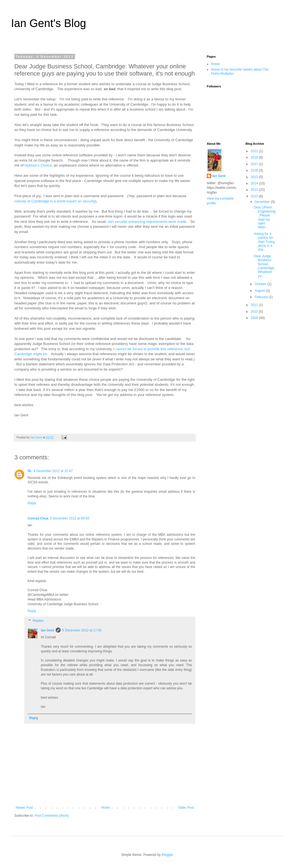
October (261, 284)
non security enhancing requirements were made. (148, 222)
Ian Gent (47, 630)
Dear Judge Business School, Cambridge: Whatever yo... (264, 266)
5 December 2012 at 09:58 (69, 518)
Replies (38, 621)
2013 (255, 190)
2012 (255, 196)
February (262, 297)
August (260, 291)
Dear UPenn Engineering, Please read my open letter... (265, 217)
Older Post (186, 808)
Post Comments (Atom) (52, 816)
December (263, 202)
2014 (255, 183)
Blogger (167, 855)
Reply (32, 503)
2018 (255, 157)
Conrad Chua (38, 518)
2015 (255, 177)
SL (30, 471)
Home (106, 808)
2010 (255, 312)
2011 (255, 305)
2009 (255, 318)
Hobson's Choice (38, 165)
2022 (255, 151)
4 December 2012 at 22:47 (53, 471)
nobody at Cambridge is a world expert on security (55, 201)
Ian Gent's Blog (49, 23)
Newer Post (24, 808)
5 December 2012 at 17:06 (82, 630)
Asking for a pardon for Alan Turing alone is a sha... (264, 242)
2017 (255, 164)
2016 (255, 170)
